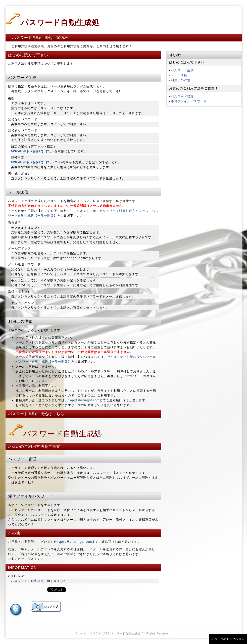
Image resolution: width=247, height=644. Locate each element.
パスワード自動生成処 (55, 434)
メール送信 (179, 75)
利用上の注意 (181, 80)
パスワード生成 (182, 70)
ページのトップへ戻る (229, 639)
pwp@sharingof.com (84, 400)
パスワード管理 (182, 96)
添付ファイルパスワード (189, 101)
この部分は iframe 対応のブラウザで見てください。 (26, 590)
